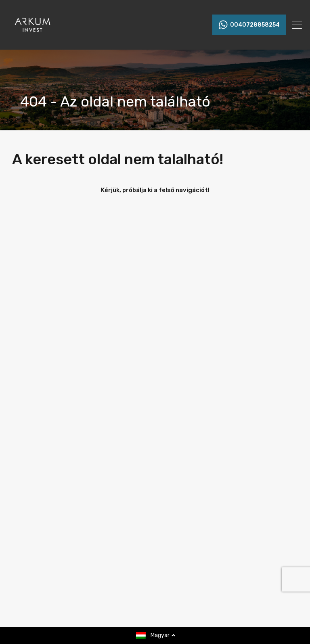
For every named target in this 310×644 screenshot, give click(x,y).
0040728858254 (255, 25)
